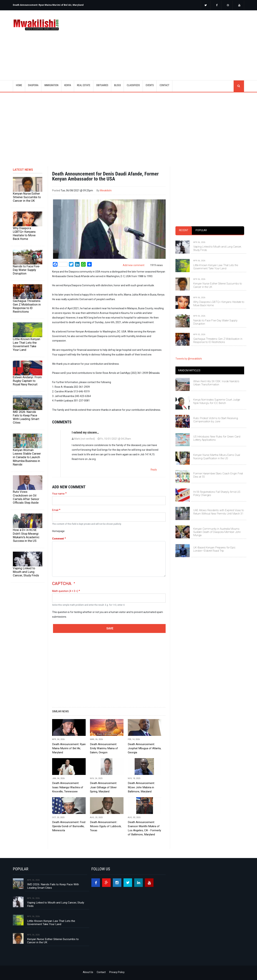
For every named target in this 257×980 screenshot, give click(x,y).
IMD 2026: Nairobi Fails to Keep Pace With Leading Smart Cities (26, 417)
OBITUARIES (102, 85)
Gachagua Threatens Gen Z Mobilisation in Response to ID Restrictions (27, 306)
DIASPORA (33, 85)
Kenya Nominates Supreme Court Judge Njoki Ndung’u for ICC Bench (217, 401)
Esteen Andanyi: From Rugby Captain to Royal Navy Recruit (27, 381)
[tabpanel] (210, 289)
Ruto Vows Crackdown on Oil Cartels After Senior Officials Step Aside (26, 497)
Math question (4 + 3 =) (65, 591)
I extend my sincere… (85, 432)
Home (19, 85)
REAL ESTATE (84, 85)
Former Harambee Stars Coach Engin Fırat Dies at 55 (218, 475)
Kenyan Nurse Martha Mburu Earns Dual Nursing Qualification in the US (217, 457)
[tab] (184, 231)
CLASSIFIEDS (133, 85)
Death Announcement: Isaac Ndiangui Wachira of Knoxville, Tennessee (68, 787)
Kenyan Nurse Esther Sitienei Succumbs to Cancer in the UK (27, 197)
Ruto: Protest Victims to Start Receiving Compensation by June (216, 420)
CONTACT (164, 85)
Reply (154, 470)
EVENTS (150, 85)
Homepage (58, 531)
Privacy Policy (117, 972)
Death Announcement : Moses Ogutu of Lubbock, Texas (106, 826)
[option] (70, 4)
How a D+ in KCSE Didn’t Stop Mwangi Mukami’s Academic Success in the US (26, 535)
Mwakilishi (106, 190)
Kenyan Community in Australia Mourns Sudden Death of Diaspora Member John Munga (217, 532)
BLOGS (117, 85)
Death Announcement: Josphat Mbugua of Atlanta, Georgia (144, 748)
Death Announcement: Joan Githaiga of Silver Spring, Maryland (103, 787)
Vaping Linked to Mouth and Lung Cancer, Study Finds (26, 572)
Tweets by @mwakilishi (189, 359)
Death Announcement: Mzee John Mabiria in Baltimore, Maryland (141, 787)
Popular (201, 230)
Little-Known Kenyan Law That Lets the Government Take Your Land (27, 344)
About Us (88, 972)
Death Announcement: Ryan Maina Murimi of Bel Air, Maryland (48, 5)
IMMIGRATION (51, 85)
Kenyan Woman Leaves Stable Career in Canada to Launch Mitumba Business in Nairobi (27, 457)
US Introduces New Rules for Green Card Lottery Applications (217, 438)
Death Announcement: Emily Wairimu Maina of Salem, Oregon (104, 748)
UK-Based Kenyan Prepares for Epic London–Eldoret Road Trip (214, 549)
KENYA (68, 85)
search (239, 86)
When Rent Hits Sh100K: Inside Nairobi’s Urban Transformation (216, 383)
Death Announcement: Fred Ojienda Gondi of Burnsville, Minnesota (69, 826)
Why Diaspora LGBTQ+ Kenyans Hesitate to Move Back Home (24, 233)
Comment (58, 539)
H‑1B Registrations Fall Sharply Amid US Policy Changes (217, 493)
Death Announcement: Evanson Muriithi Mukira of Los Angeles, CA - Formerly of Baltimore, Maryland (144, 828)
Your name (58, 494)
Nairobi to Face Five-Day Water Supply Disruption (27, 270)
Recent (184, 230)
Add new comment (134, 265)
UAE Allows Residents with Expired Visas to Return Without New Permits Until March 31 (219, 512)
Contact (101, 972)
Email (55, 510)
